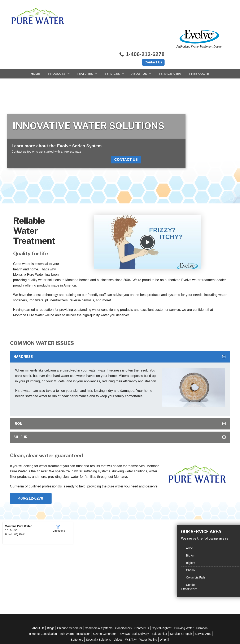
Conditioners (130, 575)
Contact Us (153, 19)
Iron (18, 374)
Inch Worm (96, 581)
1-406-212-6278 (142, 12)
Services (112, 42)
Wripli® (187, 587)
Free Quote (199, 42)
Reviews (153, 581)
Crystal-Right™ (169, 575)
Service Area (170, 42)
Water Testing (170, 587)
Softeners (99, 587)
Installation (112, 581)
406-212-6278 (31, 445)
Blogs (58, 575)
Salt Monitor (189, 581)
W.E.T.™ (153, 587)
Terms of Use (145, 615)
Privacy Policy (124, 615)
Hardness (23, 307)
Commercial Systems (106, 575)
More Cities (190, 547)
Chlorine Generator (77, 575)
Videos (140, 587)
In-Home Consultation (72, 581)
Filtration (49, 581)
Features (85, 42)
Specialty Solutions (121, 587)
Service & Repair (60, 587)
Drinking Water (191, 575)
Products (57, 42)
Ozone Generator (134, 581)
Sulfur (21, 387)
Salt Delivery (170, 581)
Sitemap (163, 615)
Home (35, 42)
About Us (139, 42)
